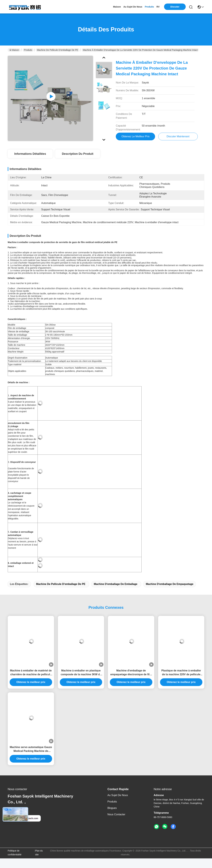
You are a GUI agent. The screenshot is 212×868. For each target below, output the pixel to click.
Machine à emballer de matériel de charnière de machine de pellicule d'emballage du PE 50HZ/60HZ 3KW (31, 673)
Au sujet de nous (118, 795)
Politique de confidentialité (15, 853)
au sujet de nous (133, 7)
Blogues (112, 808)
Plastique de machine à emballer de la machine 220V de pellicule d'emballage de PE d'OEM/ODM (181, 673)
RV (158, 7)
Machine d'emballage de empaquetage (170, 584)
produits (149, 7)
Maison (117, 7)
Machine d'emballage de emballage (116, 584)
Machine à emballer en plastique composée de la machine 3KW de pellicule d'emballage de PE (81, 673)
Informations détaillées (30, 154)
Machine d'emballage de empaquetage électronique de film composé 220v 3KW (131, 673)
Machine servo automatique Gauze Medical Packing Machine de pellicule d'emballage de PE (31, 749)
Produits (28, 50)
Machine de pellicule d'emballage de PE (58, 50)
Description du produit (78, 154)
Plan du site (39, 853)
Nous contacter (116, 814)
